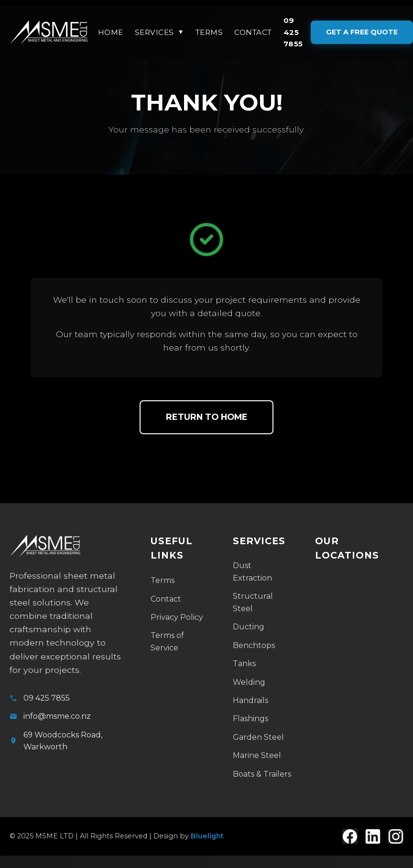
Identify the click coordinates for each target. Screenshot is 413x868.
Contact (253, 32)
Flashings (250, 719)
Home (111, 32)
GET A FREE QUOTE (362, 32)
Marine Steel (257, 755)
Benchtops (254, 645)
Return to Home (207, 417)
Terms (209, 32)
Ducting (249, 627)
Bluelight (207, 836)
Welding (249, 682)
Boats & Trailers (262, 774)
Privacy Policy (177, 617)
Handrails (250, 700)
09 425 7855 (293, 32)
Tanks (244, 664)
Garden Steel (258, 737)
